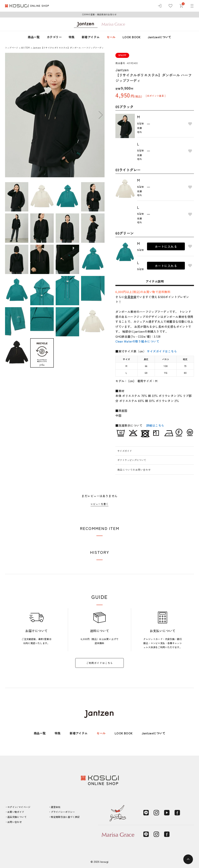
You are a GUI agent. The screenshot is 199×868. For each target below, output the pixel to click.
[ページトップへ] (188, 859)
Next (101, 115)
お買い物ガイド (16, 812)
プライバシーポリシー (63, 812)
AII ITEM (26, 48)
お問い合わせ (15, 822)
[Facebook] (177, 813)
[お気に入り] (170, 6)
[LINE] (146, 813)
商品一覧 (34, 37)
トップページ (12, 48)
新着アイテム (91, 37)
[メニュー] (192, 6)
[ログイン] (160, 6)
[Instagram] (156, 813)
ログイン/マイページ (19, 807)
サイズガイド (125, 451)
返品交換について (17, 817)
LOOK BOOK (132, 37)
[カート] (181, 6)
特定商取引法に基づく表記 (65, 817)
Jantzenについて (159, 37)
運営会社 (56, 807)
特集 (72, 37)
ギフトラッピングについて (132, 460)
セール (111, 37)
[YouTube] (167, 813)
